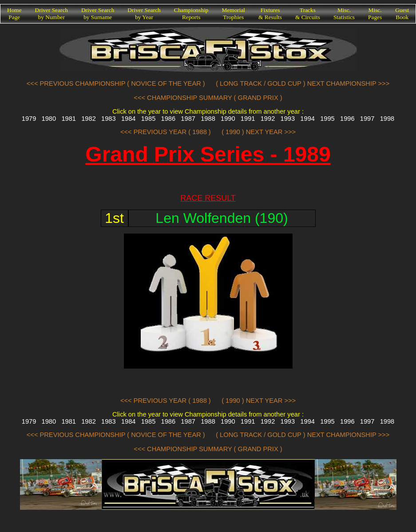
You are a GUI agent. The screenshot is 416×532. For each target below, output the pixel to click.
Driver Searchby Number (52, 14)
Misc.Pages (375, 14)
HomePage (14, 14)
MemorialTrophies (234, 14)
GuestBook (402, 14)
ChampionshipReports (191, 14)
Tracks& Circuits (308, 14)
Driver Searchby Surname (98, 14)
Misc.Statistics (344, 14)
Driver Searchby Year (144, 14)
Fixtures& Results (270, 14)
